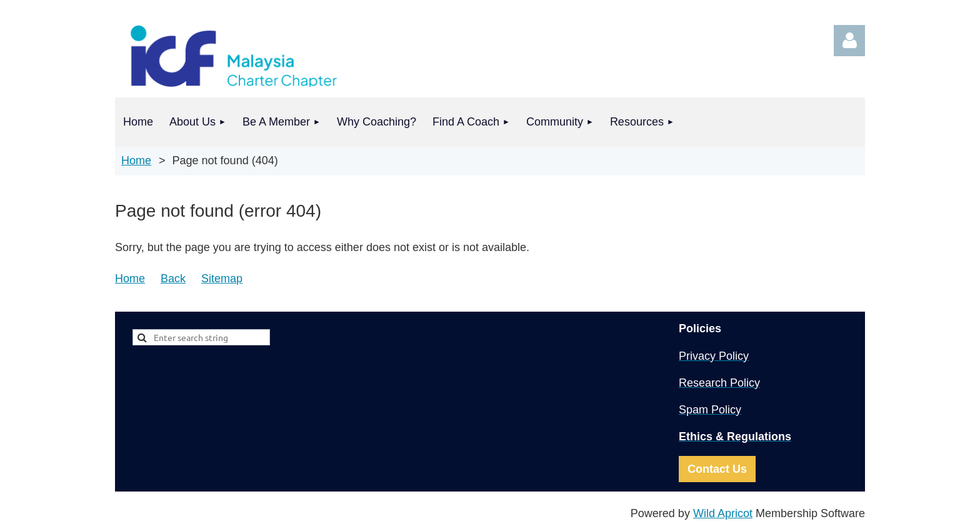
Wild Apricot (723, 513)
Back (173, 279)
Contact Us (717, 469)
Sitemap (222, 279)
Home (136, 161)
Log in (849, 41)
